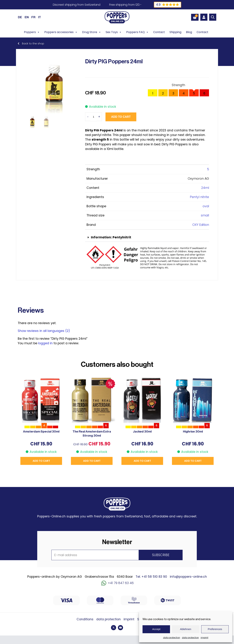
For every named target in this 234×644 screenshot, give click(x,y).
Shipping (175, 32)
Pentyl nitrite (199, 197)
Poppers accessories (61, 32)
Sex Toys (114, 32)
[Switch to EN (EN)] (27, 17)
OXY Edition (201, 225)
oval (206, 206)
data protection (172, 638)
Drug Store (92, 32)
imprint (204, 638)
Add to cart (121, 117)
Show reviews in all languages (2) (44, 331)
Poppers (32, 32)
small (205, 215)
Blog (189, 32)
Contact (159, 32)
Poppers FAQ (137, 32)
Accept (156, 629)
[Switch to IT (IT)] (40, 17)
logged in (45, 343)
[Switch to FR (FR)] (33, 17)
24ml (205, 188)
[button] (147, 238)
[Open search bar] (213, 17)
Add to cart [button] (41, 461)
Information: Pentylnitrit (111, 237)
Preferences (215, 629)
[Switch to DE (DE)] (20, 17)
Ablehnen (186, 629)
